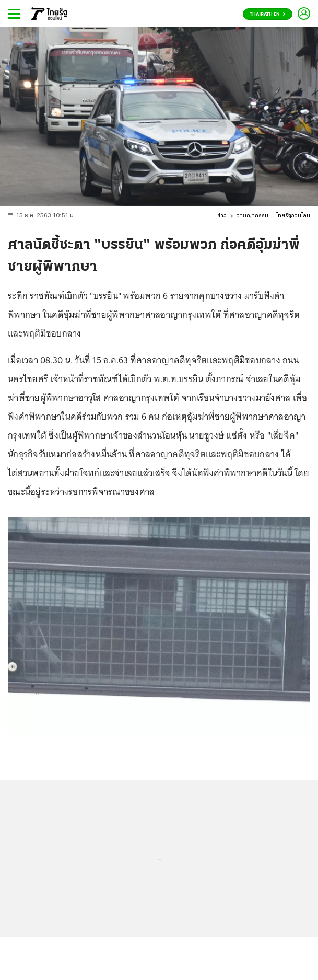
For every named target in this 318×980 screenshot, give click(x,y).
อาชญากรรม (252, 216)
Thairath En (268, 14)
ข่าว (222, 216)
